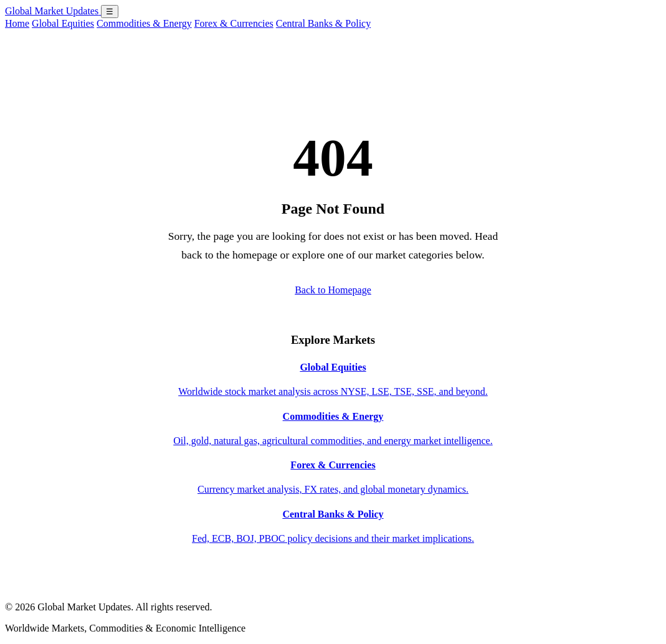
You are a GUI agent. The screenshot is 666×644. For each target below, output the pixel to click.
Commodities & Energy (144, 23)
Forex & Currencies (234, 23)
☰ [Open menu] (110, 12)
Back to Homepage (333, 290)
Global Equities (63, 23)
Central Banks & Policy (323, 23)
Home (17, 23)
